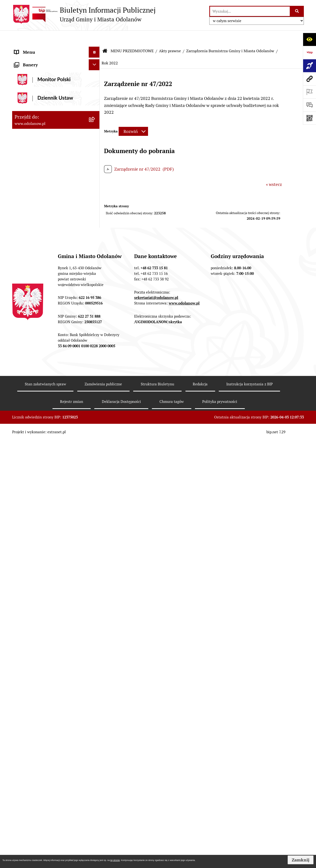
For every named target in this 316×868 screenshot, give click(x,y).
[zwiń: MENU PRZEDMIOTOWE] (95, 70)
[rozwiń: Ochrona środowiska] (95, 386)
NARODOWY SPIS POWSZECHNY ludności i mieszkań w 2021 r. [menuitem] (47, 833)
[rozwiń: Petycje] (95, 610)
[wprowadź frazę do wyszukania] (250, 11)
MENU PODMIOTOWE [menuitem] (36, 48)
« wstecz (274, 170)
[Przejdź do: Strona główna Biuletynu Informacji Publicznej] (105, 36)
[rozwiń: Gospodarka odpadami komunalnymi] (95, 400)
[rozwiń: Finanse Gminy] (95, 295)
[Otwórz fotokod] (309, 118)
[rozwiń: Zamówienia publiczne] (95, 337)
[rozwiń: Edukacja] (95, 540)
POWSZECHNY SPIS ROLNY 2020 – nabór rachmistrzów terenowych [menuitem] (48, 815)
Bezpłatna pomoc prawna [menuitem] (39, 790)
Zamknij (301, 860)
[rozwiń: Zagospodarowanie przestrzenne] (95, 372)
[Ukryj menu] (94, 38)
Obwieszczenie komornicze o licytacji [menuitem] (50, 779)
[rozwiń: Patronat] (95, 568)
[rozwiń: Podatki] (95, 309)
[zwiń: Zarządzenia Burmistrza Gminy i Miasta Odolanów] (95, 119)
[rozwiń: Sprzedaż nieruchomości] (95, 498)
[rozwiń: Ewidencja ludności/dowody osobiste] (95, 435)
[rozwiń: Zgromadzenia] (95, 596)
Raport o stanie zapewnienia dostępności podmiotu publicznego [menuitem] (48, 723)
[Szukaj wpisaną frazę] (297, 11)
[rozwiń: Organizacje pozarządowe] (95, 526)
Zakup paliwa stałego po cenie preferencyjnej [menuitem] (43, 741)
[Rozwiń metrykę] (133, 117)
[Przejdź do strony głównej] (84, 14)
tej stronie (115, 860)
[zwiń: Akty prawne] (95, 84)
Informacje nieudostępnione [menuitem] (42, 709)
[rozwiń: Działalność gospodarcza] (95, 421)
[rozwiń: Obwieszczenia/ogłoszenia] (95, 484)
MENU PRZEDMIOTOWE (132, 36)
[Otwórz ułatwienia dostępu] (309, 39)
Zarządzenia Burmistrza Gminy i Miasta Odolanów (230, 36)
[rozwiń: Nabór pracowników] (95, 469)
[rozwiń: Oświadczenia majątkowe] (95, 653)
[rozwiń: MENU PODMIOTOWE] (95, 49)
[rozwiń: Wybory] (95, 639)
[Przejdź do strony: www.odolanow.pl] (309, 79)
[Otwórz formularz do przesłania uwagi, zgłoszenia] (309, 105)
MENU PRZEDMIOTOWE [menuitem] (38, 70)
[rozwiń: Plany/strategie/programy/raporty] (95, 512)
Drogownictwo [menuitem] (28, 801)
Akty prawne (170, 36)
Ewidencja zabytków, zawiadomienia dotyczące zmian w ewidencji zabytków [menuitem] (49, 761)
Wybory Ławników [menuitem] (32, 847)
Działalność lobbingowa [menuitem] (37, 59)
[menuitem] (56, 84)
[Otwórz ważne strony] (309, 92)
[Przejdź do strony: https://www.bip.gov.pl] (309, 52)
